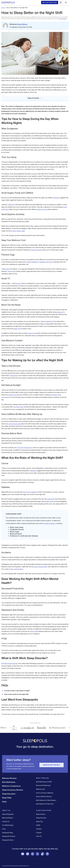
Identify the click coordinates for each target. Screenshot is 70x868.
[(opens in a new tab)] (36, 250)
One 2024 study (18, 407)
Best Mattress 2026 (50, 2)
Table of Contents (35, 98)
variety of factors (50, 523)
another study (49, 501)
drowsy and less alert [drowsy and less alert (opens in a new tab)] (40, 567)
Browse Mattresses (52, 765)
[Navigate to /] (35, 741)
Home (3, 8)
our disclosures (63, 19)
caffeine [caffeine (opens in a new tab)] (10, 205)
